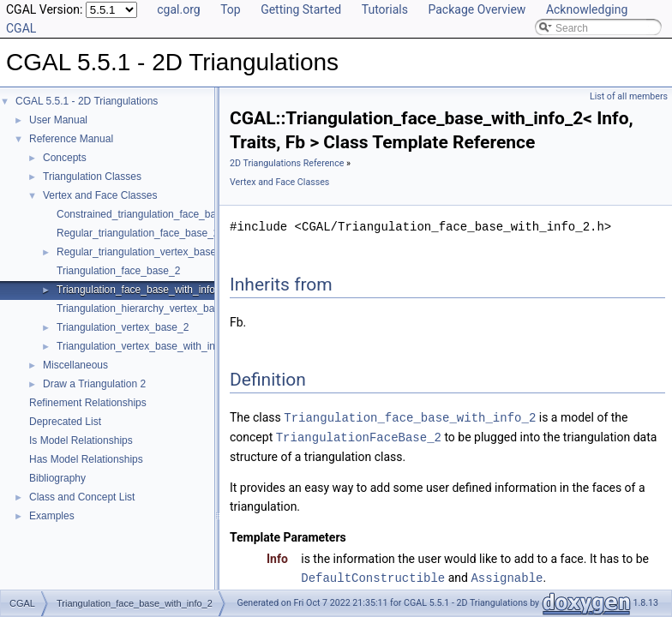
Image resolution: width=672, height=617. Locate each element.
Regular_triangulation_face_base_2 (138, 233)
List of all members (629, 96)
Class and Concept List (82, 497)
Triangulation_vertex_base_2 (123, 327)
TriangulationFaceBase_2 (359, 436)
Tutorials (385, 9)
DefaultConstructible (373, 575)
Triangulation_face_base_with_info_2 (141, 290)
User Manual (58, 120)
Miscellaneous (75, 365)
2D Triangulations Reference (287, 163)
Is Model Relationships (81, 440)
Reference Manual (71, 139)
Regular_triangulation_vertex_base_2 (142, 252)
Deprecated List (65, 422)
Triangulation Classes (92, 177)
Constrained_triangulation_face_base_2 (147, 214)
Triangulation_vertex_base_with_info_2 (146, 346)
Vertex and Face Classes (100, 195)
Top (231, 9)
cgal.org (178, 9)
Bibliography (57, 478)
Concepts (65, 158)
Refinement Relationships (88, 403)
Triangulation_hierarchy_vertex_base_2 (147, 308)
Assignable (507, 575)
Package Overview (477, 9)
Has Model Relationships (86, 459)
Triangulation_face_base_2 (118, 271)
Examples (52, 516)
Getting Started (301, 9)
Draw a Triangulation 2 (94, 384)
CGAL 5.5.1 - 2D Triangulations (87, 101)
